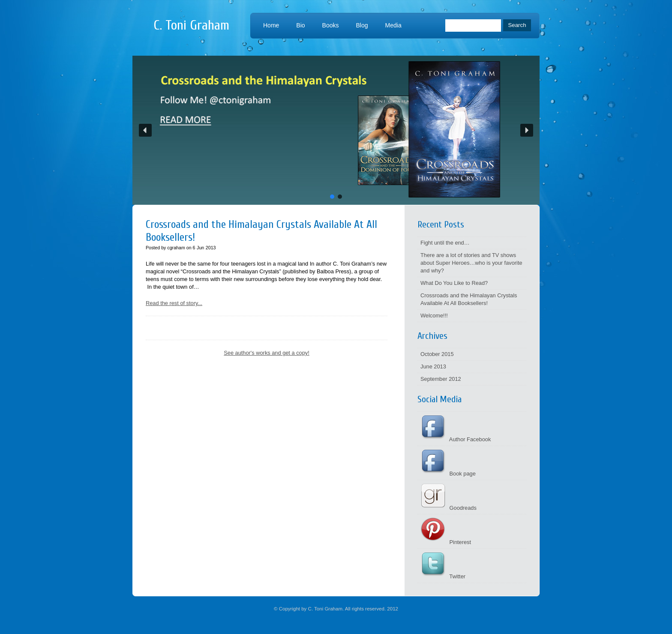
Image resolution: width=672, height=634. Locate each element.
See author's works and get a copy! (267, 353)
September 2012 (441, 379)
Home (271, 25)
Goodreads (448, 508)
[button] (336, 130)
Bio (300, 25)
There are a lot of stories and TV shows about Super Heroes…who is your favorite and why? (471, 263)
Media (393, 25)
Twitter (443, 576)
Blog (362, 25)
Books (331, 25)
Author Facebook (456, 439)
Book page (448, 474)
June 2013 (433, 366)
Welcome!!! (434, 316)
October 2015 (437, 354)
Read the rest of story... (174, 303)
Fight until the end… (445, 243)
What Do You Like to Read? (454, 283)
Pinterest (446, 542)
